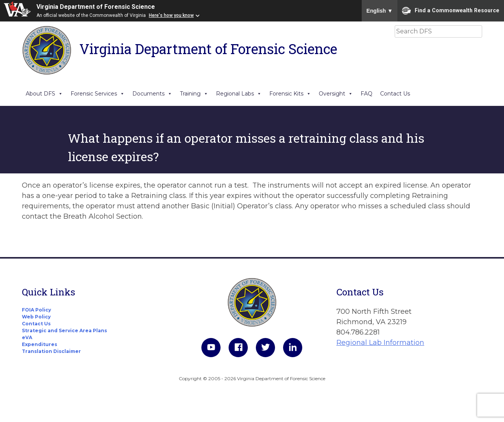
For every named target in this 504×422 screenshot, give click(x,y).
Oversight (336, 94)
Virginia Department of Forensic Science (96, 7)
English (380, 11)
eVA (27, 337)
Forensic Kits (290, 94)
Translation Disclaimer (51, 351)
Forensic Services (98, 94)
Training (194, 94)
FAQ (366, 94)
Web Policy (36, 317)
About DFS (44, 94)
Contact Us (395, 94)
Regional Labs (239, 94)
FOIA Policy (36, 310)
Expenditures (40, 344)
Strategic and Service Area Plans (64, 331)
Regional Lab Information (380, 343)
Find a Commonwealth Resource (451, 11)
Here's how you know (171, 15)
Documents (152, 94)
